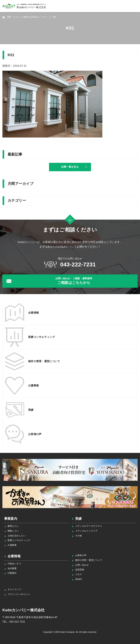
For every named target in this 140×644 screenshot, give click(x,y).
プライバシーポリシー (19, 594)
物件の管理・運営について (89, 560)
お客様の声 (81, 555)
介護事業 (12, 545)
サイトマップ (14, 589)
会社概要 (12, 568)
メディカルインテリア (86, 531)
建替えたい (13, 526)
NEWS (79, 579)
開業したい (13, 531)
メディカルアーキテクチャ (89, 526)
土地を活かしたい (17, 536)
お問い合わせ (82, 565)
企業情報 (14, 556)
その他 (79, 536)
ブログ (79, 574)
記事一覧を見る (70, 167)
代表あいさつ (14, 563)
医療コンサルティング (19, 540)
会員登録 (80, 570)
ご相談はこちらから (74, 281)
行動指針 (12, 573)
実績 (78, 519)
